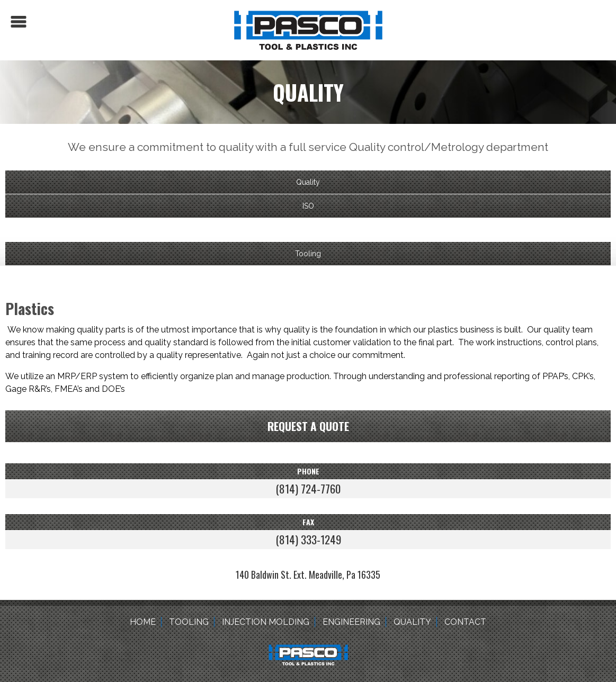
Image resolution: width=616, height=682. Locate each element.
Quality (308, 182)
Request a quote (308, 426)
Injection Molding (266, 622)
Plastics (308, 230)
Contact (465, 622)
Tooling (308, 254)
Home (143, 622)
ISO (308, 206)
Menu (19, 22)
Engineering (351, 622)
